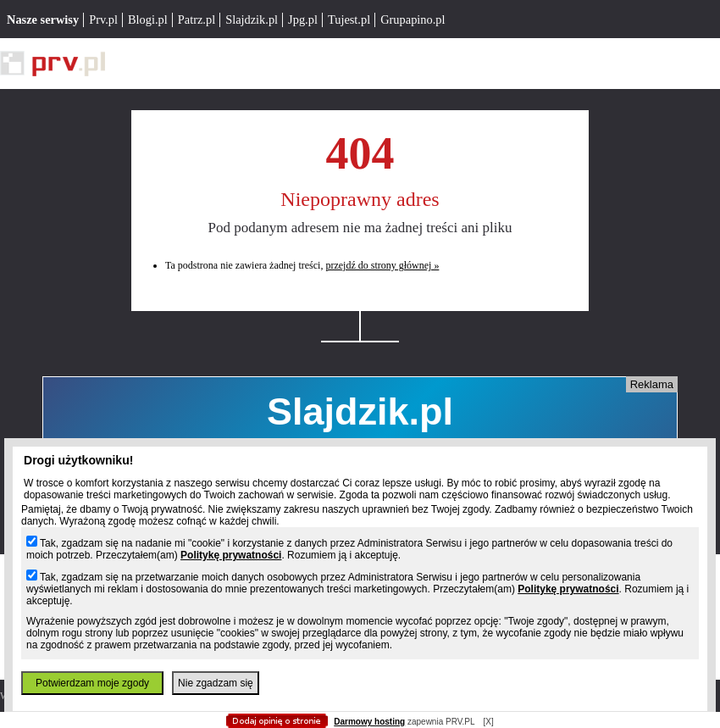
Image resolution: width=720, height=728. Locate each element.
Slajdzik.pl (252, 19)
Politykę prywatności (231, 555)
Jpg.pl (303, 19)
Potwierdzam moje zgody (92, 683)
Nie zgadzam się (216, 683)
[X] (488, 722)
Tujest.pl (349, 19)
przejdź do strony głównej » (382, 265)
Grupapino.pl (413, 19)
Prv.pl (103, 19)
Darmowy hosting (369, 722)
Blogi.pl (148, 19)
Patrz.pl (197, 19)
